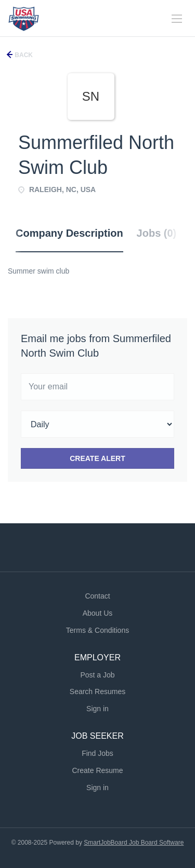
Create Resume (97, 770)
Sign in (97, 709)
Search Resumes (97, 691)
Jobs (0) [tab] (157, 233)
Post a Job (97, 675)
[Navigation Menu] (177, 19)
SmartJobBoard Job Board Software (134, 843)
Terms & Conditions (97, 630)
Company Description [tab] (69, 233)
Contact (97, 596)
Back (23, 55)
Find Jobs (97, 753)
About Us (98, 613)
